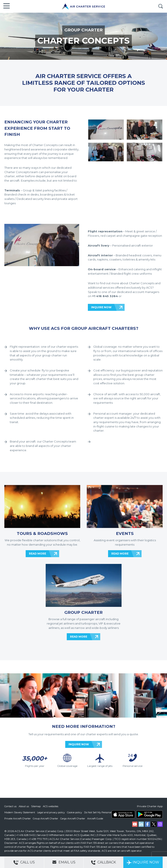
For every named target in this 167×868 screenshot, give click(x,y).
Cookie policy (74, 812)
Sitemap (36, 806)
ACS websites (51, 806)
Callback (104, 862)
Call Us (24, 862)
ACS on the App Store (123, 814)
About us (24, 806)
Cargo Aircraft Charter (73, 819)
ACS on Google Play (149, 814)
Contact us (10, 806)
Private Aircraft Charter (18, 819)
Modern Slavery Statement (20, 812)
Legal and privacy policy (51, 812)
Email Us (64, 862)
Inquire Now (143, 862)
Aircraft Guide (95, 819)
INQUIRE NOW (101, 307)
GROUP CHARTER (83, 30)
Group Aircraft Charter (45, 819)
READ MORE (38, 554)
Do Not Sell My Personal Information (105, 812)
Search (160, 6)
